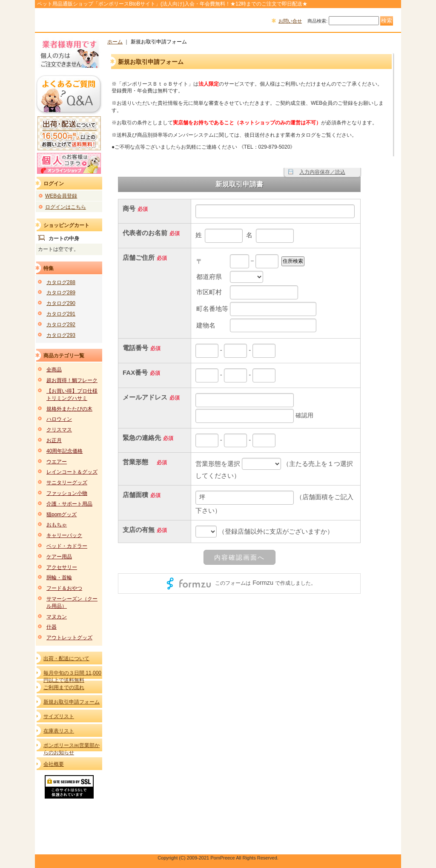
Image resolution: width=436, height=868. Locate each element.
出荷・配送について (66, 658)
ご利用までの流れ (64, 687)
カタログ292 (61, 325)
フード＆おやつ (64, 588)
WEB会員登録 (61, 196)
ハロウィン (59, 419)
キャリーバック (64, 535)
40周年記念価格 (65, 451)
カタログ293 (61, 335)
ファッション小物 (67, 493)
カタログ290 (61, 303)
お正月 (54, 440)
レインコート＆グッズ (72, 472)
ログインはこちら (66, 207)
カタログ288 (61, 282)
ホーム (115, 42)
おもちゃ (57, 525)
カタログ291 (61, 314)
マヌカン (57, 617)
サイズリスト (59, 716)
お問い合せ (290, 21)
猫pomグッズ (62, 514)
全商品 (54, 370)
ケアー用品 (59, 557)
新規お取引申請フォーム (72, 702)
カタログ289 (61, 293)
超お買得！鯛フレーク (72, 380)
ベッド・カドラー (67, 546)
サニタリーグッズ (67, 483)
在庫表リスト (59, 731)
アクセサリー (62, 567)
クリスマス (59, 430)
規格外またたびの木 (69, 409)
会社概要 (54, 764)
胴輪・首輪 (59, 578)
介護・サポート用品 (69, 504)
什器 (52, 627)
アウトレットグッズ (69, 638)
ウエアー (57, 462)
